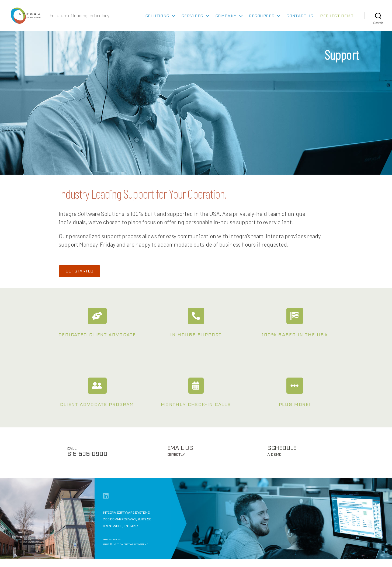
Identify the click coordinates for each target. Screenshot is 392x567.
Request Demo (337, 20)
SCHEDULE (282, 458)
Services (192, 20)
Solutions (157, 20)
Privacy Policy (112, 548)
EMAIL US (180, 458)
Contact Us (300, 20)
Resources (262, 20)
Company (226, 20)
